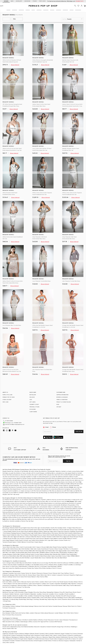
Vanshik (70, 547)
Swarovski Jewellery (49, 594)
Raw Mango (6, 528)
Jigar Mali (51, 540)
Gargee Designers (7, 554)
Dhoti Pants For (72, 606)
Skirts (31, 469)
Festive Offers (44, 577)
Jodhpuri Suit (45, 584)
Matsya (70, 538)
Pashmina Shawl (67, 599)
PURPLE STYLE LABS (8, 395)
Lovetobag (77, 565)
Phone (54, 427)
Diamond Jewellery (18, 596)
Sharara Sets (57, 573)
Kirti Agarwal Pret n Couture (46, 622)
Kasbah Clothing (25, 554)
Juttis (42, 598)
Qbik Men (5, 552)
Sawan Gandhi (63, 538)
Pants (4, 519)
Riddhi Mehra (38, 533)
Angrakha (58, 584)
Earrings (11, 592)
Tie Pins (54, 582)
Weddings (74, 627)
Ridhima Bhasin (47, 533)
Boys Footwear (7, 615)
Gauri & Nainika (79, 530)
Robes (76, 582)
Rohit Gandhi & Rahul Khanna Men (41, 556)
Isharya (14, 563)
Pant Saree (28, 577)
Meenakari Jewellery (36, 594)
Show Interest (15, 65)
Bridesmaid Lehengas (9, 575)
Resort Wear (36, 575)
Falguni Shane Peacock (74, 528)
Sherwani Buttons (23, 584)
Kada (25, 598)
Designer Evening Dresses (22, 469)
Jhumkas (58, 596)
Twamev (51, 549)
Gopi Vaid (36, 538)
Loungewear (13, 585)
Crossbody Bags (14, 599)
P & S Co (12, 620)
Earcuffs (62, 592)
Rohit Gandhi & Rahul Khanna (73, 533)
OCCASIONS (33, 409)
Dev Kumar (21, 551)
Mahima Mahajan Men (46, 554)
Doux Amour (6, 566)
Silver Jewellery (29, 596)
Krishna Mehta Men (30, 551)
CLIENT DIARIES (33, 412)
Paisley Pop (31, 568)
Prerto (54, 568)
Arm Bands (6, 594)
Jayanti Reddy (8, 531)
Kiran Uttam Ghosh (23, 531)
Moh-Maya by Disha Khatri (24, 563)
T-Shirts (5, 584)
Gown (50, 573)
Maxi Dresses (28, 498)
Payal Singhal (33, 535)
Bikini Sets (44, 575)
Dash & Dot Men (11, 547)
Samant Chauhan (47, 537)
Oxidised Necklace (18, 598)
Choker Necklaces (7, 598)
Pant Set (5, 587)
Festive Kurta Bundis (57, 585)
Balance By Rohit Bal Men (23, 558)
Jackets (54, 575)
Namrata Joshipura (25, 537)
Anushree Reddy (45, 528)
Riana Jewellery (58, 565)
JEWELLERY (19, 1)
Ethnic (35, 585)
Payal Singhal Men (71, 554)
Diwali (4, 627)
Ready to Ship (35, 577)
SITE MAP (59, 407)
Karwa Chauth (7, 628)
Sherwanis (40, 573)
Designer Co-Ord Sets (17, 498)
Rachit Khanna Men (33, 552)
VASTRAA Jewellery (74, 563)
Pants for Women (27, 575)
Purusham (75, 549)
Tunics (72, 573)
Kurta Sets (18, 573)
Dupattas (73, 575)
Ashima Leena (67, 535)
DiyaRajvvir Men (72, 552)
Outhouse (65, 563)
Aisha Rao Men (54, 552)
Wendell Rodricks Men (9, 558)
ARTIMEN (42, 552)
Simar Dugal (6, 540)
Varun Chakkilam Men (48, 558)
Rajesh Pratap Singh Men (60, 547)
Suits (33, 582)
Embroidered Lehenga (27, 606)
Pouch (66, 598)
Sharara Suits (38, 606)
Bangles (31, 592)
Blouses (5, 577)
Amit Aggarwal (15, 537)
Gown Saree (20, 577)
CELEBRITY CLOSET (34, 404)
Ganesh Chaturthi (51, 627)
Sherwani (24, 582)
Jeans (30, 584)
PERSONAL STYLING (34, 407)
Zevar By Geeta (12, 565)
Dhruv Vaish (20, 547)
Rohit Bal (62, 533)
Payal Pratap (80, 531)
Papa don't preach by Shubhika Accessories (15, 568)
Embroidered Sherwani (47, 613)
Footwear (19, 587)
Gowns (71, 487)
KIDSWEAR (27, 1)
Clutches (54, 598)
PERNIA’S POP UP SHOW (9, 397)
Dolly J (65, 528)
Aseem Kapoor (39, 542)
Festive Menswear (75, 585)
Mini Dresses (70, 501)
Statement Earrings (39, 596)
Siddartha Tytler (15, 535)
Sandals (34, 598)
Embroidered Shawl (78, 599)
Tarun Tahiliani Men (73, 551)
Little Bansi (18, 620)
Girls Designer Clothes (9, 606)
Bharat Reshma (7, 551)
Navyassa (51, 620)
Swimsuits (66, 575)
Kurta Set (45, 606)
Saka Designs (24, 622)
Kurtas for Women (31, 573)
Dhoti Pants (19, 575)
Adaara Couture (59, 540)
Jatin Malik (12, 552)
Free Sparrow (73, 620)
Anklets (12, 594)
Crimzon (59, 568)
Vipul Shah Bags (52, 566)
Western (40, 585)
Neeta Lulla (7, 537)
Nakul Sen (47, 531)
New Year (14, 628)
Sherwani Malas (22, 585)
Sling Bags (5, 599)
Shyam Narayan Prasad (76, 537)
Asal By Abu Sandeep (57, 528)
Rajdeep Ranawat (16, 533)
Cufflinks (30, 585)
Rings (26, 592)
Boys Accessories (17, 615)
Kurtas (29, 582)
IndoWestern (47, 585)
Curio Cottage (7, 563)
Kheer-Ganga (59, 549)
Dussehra (43, 627)
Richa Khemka (40, 540)
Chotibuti (25, 620)
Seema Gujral (6, 535)
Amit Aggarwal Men (61, 551)
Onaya (72, 530)
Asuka (39, 549)
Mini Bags (30, 599)
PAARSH (63, 554)
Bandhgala (64, 584)
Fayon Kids (6, 620)
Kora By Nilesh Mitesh (61, 558)
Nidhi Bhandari (23, 566)
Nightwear (79, 575)
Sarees (23, 573)
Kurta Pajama (37, 584)
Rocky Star (6, 530)
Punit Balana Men (50, 551)
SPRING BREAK (75, 556)
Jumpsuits (60, 575)
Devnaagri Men (40, 551)
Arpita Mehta (54, 538)
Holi (8, 627)
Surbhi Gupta (19, 540)
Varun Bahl (80, 535)
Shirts (19, 582)
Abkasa (47, 552)
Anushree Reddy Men (22, 552)
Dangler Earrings (50, 596)
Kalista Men (16, 554)
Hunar (5, 565)
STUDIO (35, 1)
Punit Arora (6, 556)
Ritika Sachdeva (47, 568)
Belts (38, 598)
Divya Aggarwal (64, 537)
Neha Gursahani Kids (8, 622)
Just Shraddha (35, 565)
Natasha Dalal (14, 528)
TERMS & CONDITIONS (62, 400)
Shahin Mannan (22, 542)
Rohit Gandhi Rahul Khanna (55, 535)
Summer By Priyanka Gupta (29, 530)
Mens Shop (66, 585)
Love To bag (44, 563)
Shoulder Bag (43, 599)
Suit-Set (15, 584)
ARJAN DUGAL (63, 552)
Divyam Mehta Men (47, 547)
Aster (82, 563)
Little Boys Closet (43, 620)
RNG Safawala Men (25, 556)
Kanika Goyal (7, 538)
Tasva (4, 547)
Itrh (46, 540)
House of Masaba (44, 538)
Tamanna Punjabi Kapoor (10, 542)
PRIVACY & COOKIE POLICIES (64, 402)
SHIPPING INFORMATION (62, 395)
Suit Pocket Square (63, 582)
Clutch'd (59, 563)
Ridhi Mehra (49, 530)
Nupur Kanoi (54, 531)
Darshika (14, 551)
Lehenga (18, 606)
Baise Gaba (41, 530)
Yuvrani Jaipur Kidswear (61, 620)
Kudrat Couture (35, 554)
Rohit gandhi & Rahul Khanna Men (12, 549)
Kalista (14, 531)
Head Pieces (69, 592)
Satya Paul (30, 528)
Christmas (67, 627)
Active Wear (11, 587)
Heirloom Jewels (19, 594)
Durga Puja (60, 627)
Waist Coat (48, 582)
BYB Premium (58, 622)
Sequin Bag (51, 599)
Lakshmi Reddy (33, 620)
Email (46, 427)
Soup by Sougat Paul (26, 538)
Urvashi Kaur (30, 542)
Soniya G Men (66, 556)
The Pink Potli (53, 563)
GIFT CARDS (33, 402)
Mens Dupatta (72, 584)
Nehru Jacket (13, 582)
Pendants (27, 594)
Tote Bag (36, 599)
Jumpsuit (79, 584)
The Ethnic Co (67, 549)
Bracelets (21, 592)
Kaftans (67, 573)
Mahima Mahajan (34, 531)
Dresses (46, 573)
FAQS (58, 404)
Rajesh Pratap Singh (28, 533)
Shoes (29, 598)
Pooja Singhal (23, 528)
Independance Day (15, 627)
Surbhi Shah (56, 537)
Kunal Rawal (45, 549)
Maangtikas (50, 592)
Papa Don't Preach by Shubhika (67, 531)
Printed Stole (7, 601)
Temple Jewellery (7, 596)
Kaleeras (57, 592)
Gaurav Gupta (42, 535)
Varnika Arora (36, 563)
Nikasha (74, 535)
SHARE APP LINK (79, 431)
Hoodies (71, 582)
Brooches (28, 587)
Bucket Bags (23, 599)
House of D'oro (44, 565)
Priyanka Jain (16, 538)
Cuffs (16, 592)
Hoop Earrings (71, 596)
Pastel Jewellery (69, 594)
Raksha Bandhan (29, 627)
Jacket (57, 613)
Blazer (61, 613)
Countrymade (28, 547)
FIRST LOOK (42, 1)
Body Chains (77, 592)
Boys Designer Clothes (9, 613)
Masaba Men (57, 554)
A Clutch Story (14, 566)
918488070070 (80, 1)
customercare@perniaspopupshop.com (15, 424)
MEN (12, 1)
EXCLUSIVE (32, 397)
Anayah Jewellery (68, 565)
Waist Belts (71, 598)
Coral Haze (43, 566)
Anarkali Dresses (58, 606)
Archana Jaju (27, 540)
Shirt (65, 613)
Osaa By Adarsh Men (15, 530)
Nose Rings (43, 592)
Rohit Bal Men (26, 549)
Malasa (12, 540)
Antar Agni (37, 528)
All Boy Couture (33, 622)
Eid (22, 627)
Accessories (6, 585)
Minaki (51, 565)
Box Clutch (58, 599)
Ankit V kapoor (37, 547)
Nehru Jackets (30, 613)
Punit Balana (7, 533)
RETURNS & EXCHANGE (62, 397)
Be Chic (37, 566)
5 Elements (31, 566)
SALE (31, 400)
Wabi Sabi (33, 549)
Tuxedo (52, 584)
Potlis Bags (48, 598)
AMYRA (59, 566)
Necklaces (5, 592)
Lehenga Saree (12, 577)
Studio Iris (67, 540)
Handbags (60, 598)
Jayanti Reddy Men (36, 558)
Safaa (34, 540)
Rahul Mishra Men (14, 556)
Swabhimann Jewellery (24, 565)
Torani (74, 538)
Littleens (17, 622)
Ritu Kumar (55, 533)
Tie (23, 587)
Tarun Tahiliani (25, 535)
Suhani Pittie (38, 568)
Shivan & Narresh (64, 530)
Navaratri (37, 627)
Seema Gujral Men (56, 556)
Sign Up (68, 461)
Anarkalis (11, 573)
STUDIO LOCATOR (7, 400)
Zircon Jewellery (60, 594)
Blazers (10, 584)
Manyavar (56, 530)
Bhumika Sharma (36, 537)
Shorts (80, 582)
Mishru (41, 531)
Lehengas (5, 573)
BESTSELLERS (33, 395)
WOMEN (6, 1)
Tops (62, 573)
